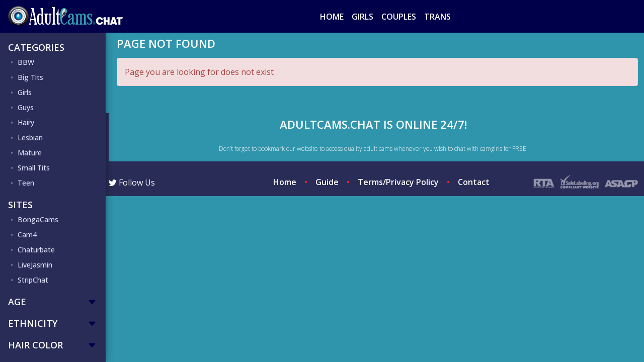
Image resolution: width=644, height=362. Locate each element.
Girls (363, 17)
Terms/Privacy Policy (398, 182)
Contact (474, 182)
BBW (26, 62)
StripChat (33, 280)
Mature (30, 153)
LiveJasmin (35, 265)
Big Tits (30, 77)
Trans (437, 17)
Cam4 (27, 235)
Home (332, 17)
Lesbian (30, 138)
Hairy (26, 122)
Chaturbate (36, 250)
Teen (26, 183)
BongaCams (38, 219)
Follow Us (132, 183)
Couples (399, 17)
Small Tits (34, 168)
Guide (327, 182)
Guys (26, 107)
